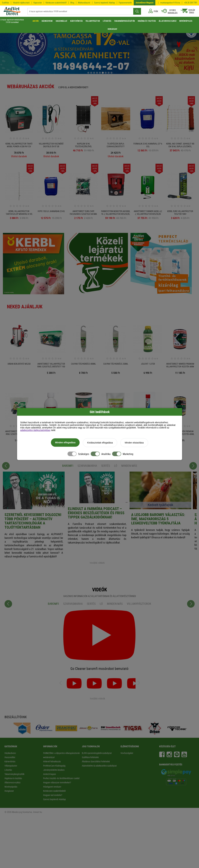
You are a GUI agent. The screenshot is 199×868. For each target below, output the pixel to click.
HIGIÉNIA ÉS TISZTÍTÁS (147, 21)
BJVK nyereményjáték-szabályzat (97, 753)
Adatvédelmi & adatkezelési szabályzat (99, 766)
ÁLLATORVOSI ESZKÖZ (168, 21)
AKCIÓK (36, 21)
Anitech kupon (50, 774)
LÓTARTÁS (107, 21)
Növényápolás (11, 787)
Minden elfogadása (65, 443)
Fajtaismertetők (125, 3)
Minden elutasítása (134, 443)
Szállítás (5, 3)
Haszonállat (10, 757)
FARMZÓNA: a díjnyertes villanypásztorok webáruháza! (61, 755)
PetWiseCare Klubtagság (54, 766)
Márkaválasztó (84, 3)
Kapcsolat (38, 3)
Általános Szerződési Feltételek (96, 761)
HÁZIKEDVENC (47, 21)
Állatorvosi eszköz (12, 782)
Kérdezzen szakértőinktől (54, 791)
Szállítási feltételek (90, 757)
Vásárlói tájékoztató (21, 3)
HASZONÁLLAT (62, 21)
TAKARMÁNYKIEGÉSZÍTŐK (124, 21)
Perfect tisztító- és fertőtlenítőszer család (61, 778)
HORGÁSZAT (112, 29)
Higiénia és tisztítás (13, 778)
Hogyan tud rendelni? (53, 795)
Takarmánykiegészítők (14, 774)
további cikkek (97, 563)
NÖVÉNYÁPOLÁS (186, 21)
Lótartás (8, 770)
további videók (97, 698)
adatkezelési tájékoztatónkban (35, 431)
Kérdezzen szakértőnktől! (56, 3)
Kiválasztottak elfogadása (100, 443)
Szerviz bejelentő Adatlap (104, 3)
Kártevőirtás (10, 761)
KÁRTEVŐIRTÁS (76, 21)
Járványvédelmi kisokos (54, 770)
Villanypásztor (11, 766)
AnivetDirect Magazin (145, 3)
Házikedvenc (10, 753)
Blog (72, 3)
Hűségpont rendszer (52, 787)
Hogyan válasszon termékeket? (57, 782)
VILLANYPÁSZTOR (93, 21)
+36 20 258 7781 (191, 3)
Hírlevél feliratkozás (52, 761)
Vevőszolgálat (127, 753)
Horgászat (9, 791)
